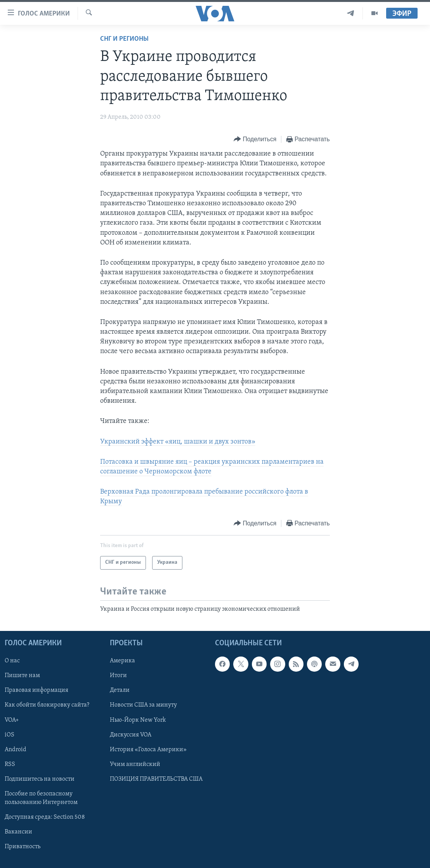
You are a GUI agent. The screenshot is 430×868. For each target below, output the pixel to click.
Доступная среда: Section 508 (45, 817)
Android (16, 750)
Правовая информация (36, 690)
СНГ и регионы (124, 39)
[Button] (255, 139)
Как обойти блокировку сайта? (47, 705)
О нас (12, 661)
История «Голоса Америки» (148, 750)
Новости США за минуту (143, 705)
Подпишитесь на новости (40, 779)
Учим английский (135, 764)
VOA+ (12, 720)
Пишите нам (22, 676)
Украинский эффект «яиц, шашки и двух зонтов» (178, 442)
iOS (10, 735)
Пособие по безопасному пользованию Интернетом (41, 798)
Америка (122, 661)
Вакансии (18, 832)
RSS (10, 764)
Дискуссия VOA (131, 735)
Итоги (118, 676)
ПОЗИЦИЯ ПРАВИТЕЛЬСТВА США (156, 779)
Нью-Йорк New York (138, 720)
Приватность (23, 847)
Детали (120, 690)
